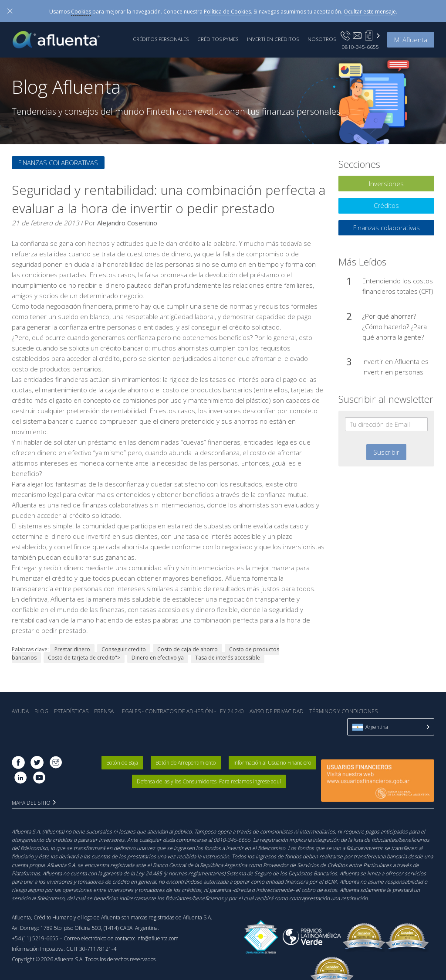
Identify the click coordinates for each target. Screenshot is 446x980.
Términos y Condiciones (343, 711)
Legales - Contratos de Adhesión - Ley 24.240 (182, 711)
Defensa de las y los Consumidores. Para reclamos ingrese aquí (209, 781)
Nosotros (322, 39)
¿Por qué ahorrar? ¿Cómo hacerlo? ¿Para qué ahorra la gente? (395, 327)
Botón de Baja (123, 763)
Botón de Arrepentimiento (186, 763)
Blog (41, 711)
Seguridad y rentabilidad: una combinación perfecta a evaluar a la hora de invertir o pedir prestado (169, 199)
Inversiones (386, 184)
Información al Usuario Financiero (273, 763)
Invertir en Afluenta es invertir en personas (395, 367)
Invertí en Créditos (273, 39)
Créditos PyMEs (218, 39)
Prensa (104, 711)
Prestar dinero (72, 649)
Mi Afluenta (411, 40)
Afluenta (62, 40)
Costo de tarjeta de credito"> (84, 658)
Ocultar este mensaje (370, 12)
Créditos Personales (161, 39)
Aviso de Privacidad (277, 711)
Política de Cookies (227, 12)
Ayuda (20, 711)
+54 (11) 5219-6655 (35, 938)
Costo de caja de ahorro (188, 649)
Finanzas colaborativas (58, 163)
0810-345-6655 (360, 47)
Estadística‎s (71, 711)
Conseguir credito (124, 649)
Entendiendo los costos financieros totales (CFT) (398, 286)
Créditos (386, 205)
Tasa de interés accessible (228, 658)
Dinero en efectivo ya (158, 658)
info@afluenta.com (157, 938)
